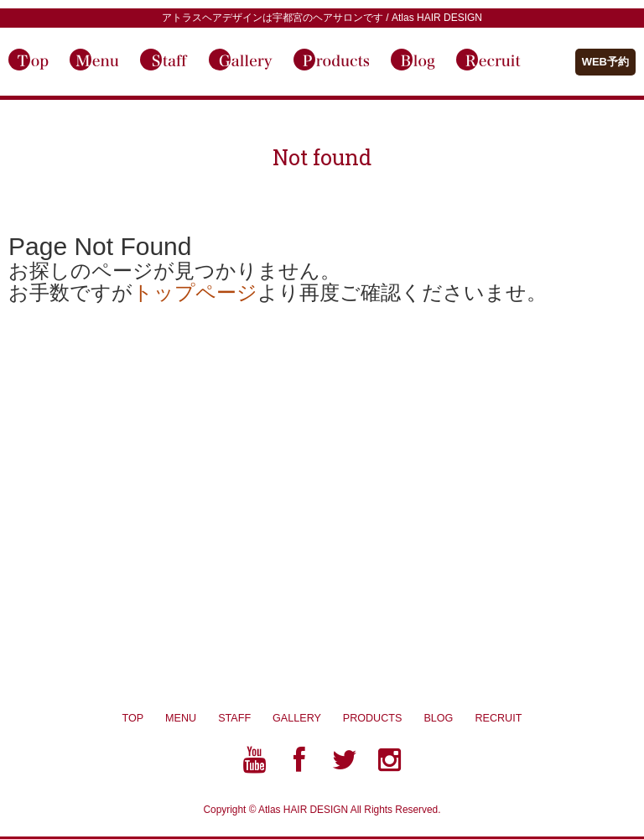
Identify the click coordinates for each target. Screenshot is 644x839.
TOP (133, 718)
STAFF (234, 718)
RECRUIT (498, 718)
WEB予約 (605, 62)
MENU (181, 718)
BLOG (449, 718)
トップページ (195, 292)
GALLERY (308, 718)
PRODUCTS (384, 718)
